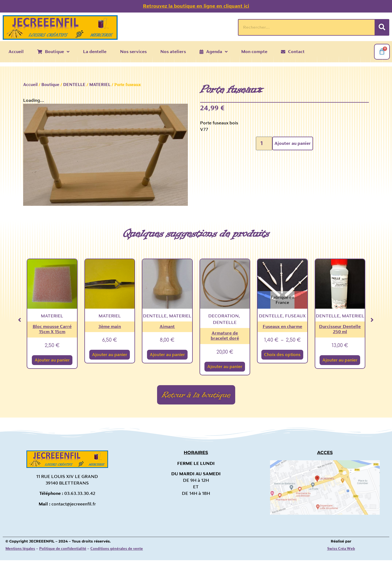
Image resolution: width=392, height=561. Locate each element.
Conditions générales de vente (117, 550)
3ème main (110, 327)
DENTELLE (74, 85)
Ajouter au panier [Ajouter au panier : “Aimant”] (167, 355)
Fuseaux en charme (282, 327)
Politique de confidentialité (63, 550)
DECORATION (223, 316)
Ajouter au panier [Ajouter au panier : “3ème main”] (110, 355)
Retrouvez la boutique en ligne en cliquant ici (196, 6)
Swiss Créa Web (341, 550)
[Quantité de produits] (264, 143)
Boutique (50, 85)
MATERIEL (100, 85)
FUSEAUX (295, 316)
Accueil (30, 85)
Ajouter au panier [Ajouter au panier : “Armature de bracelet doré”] (225, 367)
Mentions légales (20, 550)
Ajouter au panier (293, 143)
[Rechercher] (382, 27)
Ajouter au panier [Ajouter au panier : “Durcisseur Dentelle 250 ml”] (340, 360)
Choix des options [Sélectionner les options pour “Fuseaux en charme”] (282, 355)
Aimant (167, 327)
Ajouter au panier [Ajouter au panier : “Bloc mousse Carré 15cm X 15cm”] (52, 360)
